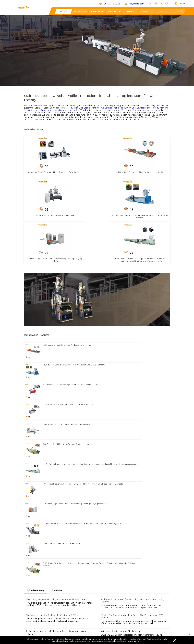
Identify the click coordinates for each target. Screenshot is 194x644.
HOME (64, 11)
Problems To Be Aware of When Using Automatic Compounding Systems (132, 400)
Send (97, 575)
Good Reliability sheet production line (135, 484)
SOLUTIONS (80, 11)
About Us (80, 621)
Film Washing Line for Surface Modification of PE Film (52, 415)
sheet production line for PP (39, 478)
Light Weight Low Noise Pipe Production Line (138, 471)
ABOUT (147, 11)
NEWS (130, 11)
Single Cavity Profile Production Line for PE (45, 491)
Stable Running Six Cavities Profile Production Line (49, 484)
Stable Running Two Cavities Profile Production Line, (110, 108)
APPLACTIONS (97, 11)
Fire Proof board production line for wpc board (46, 471)
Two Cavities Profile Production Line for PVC (92, 471)
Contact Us (81, 617)
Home (78, 613)
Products (102, 613)
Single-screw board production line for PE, (62, 110)
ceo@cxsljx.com (136, 4)
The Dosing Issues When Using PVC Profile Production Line (55, 399)
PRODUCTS (114, 11)
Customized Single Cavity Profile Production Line (104, 478)
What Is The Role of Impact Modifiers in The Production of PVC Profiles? (132, 416)
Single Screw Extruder (67, 478)
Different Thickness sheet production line (95, 484)
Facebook (102, 617)
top (190, 635)
